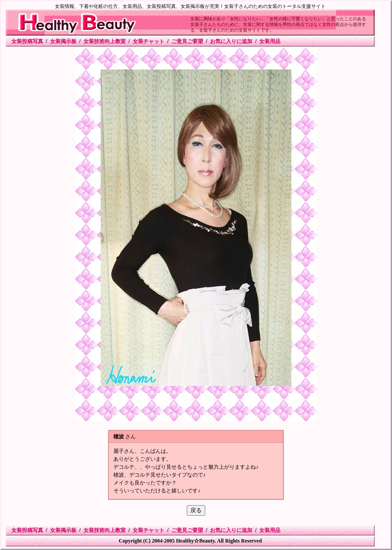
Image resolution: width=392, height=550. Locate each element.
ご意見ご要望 (187, 41)
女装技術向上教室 (105, 41)
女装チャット (149, 41)
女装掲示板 (63, 41)
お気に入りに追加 (231, 41)
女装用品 (270, 41)
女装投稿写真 (27, 41)
